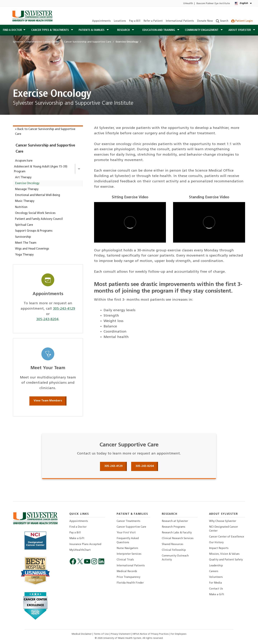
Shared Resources (173, 544)
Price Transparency (128, 577)
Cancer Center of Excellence (227, 537)
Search (222, 21)
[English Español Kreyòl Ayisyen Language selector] (244, 3)
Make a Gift (77, 538)
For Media (215, 583)
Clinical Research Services (178, 538)
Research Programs (174, 527)
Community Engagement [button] (202, 30)
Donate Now (205, 21)
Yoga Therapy (24, 255)
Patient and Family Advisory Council (39, 219)
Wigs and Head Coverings (32, 249)
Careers (214, 571)
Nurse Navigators (127, 548)
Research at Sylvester (175, 521)
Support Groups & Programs (34, 231)
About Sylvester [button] (240, 30)
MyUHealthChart (80, 550)
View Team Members (48, 401)
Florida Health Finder (130, 583)
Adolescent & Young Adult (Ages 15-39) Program (41, 169)
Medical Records (127, 571)
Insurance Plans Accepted (85, 544)
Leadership (216, 566)
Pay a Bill (135, 21)
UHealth (188, 3)
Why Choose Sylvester (223, 521)
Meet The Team (26, 243)
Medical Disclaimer (82, 634)
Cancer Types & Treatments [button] (50, 30)
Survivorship (23, 237)
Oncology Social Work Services (35, 213)
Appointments (101, 21)
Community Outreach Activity (175, 558)
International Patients (180, 21)
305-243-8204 (47, 319)
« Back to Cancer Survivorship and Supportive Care (45, 132)
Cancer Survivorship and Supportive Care (45, 149)
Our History (216, 543)
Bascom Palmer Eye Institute (213, 3)
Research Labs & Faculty (177, 533)
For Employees (179, 634)
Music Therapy (25, 201)
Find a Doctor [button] (12, 30)
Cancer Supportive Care (131, 527)
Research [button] (124, 30)
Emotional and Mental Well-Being (38, 195)
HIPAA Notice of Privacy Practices (151, 634)
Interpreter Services (129, 554)
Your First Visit (126, 533)
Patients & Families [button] (92, 30)
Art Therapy (23, 177)
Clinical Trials (125, 560)
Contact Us (216, 589)
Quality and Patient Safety (226, 560)
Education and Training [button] (159, 30)
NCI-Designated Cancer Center (224, 529)
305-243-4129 (64, 309)
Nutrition (21, 207)
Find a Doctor (78, 527)
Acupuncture (24, 161)
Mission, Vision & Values (224, 554)
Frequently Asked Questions (128, 540)
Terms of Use (102, 634)
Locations (120, 21)
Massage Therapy (27, 189)
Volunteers (216, 577)
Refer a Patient (153, 21)
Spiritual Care (24, 225)
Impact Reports (219, 548)
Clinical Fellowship (174, 550)
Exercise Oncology (27, 183)
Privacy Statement (121, 634)
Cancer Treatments (128, 521)
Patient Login (242, 21)
